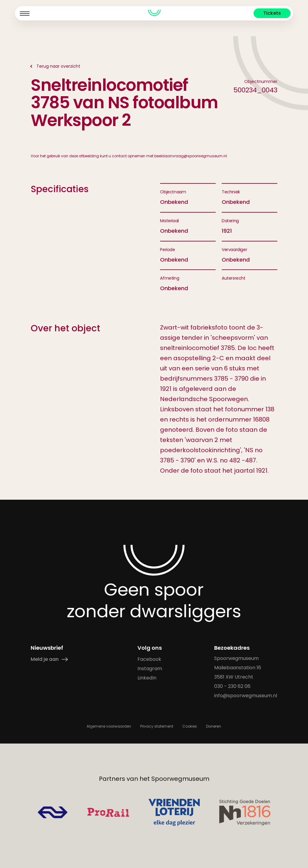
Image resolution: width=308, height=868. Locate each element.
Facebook (150, 659)
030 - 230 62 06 (233, 686)
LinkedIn (147, 678)
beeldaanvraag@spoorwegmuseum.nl (191, 156)
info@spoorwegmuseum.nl (246, 696)
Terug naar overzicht (58, 66)
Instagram (150, 669)
